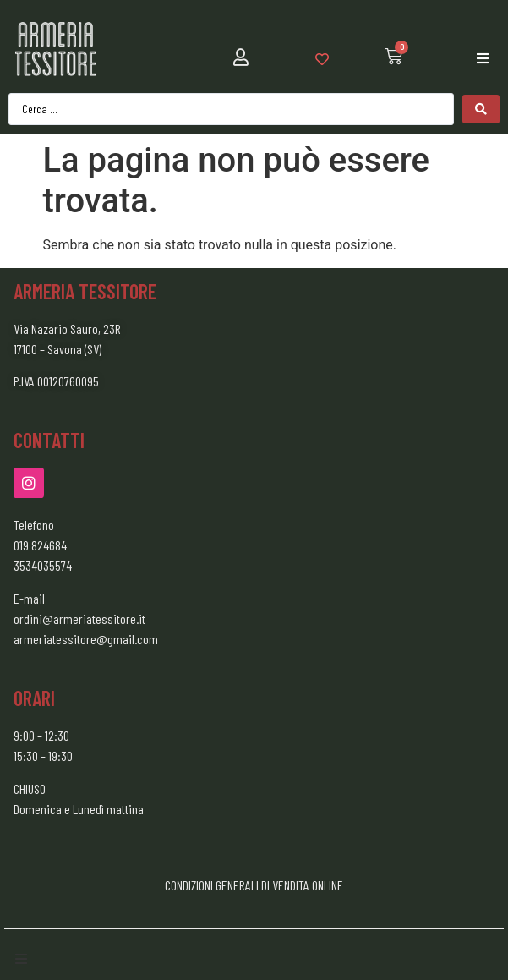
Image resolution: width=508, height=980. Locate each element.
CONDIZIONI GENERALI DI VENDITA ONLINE (254, 885)
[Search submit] (481, 109)
